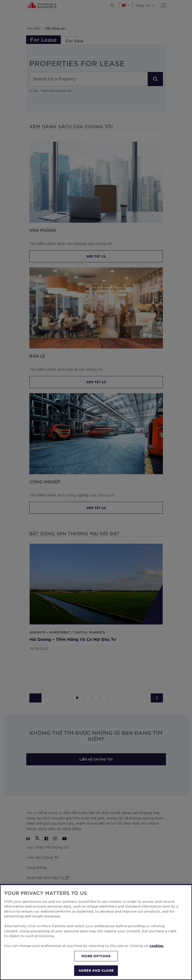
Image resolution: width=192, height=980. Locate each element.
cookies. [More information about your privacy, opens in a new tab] (157, 969)
